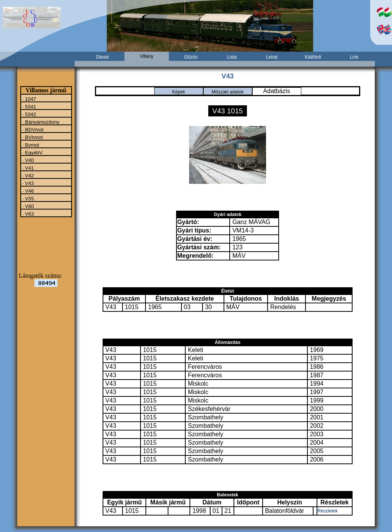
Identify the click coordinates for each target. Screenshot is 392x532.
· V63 (28, 214)
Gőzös (191, 57)
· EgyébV (32, 152)
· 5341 (29, 106)
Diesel (102, 57)
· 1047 (29, 99)
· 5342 (29, 114)
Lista (232, 57)
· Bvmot (30, 145)
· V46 (28, 191)
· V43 (28, 183)
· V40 (28, 160)
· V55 (28, 198)
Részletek (328, 511)
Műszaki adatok (228, 92)
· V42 (28, 175)
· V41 (28, 168)
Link (354, 57)
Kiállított (313, 57)
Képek (178, 92)
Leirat (272, 57)
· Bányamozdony (40, 122)
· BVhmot (32, 137)
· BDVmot (32, 129)
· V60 (28, 206)
